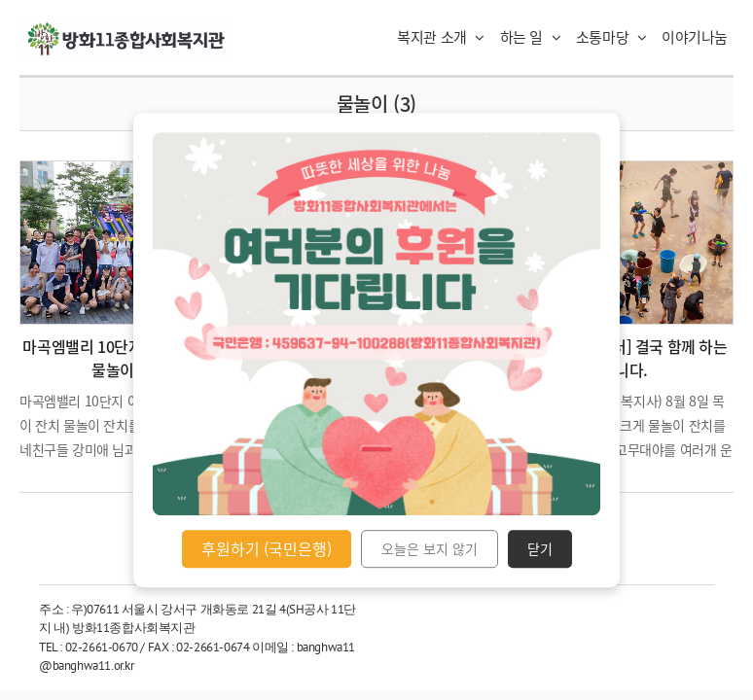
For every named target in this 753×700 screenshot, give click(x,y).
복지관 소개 (441, 37)
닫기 (540, 549)
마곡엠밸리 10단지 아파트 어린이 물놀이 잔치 (128, 358)
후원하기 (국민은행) (267, 548)
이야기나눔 (695, 37)
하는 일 (531, 37)
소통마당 (611, 37)
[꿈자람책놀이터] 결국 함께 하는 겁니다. (625, 358)
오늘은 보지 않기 (430, 549)
